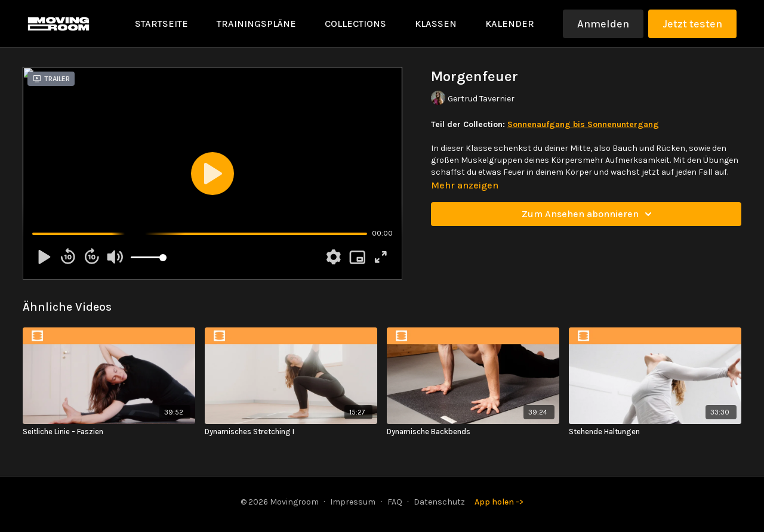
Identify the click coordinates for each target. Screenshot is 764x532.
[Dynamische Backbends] (473, 432)
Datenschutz (439, 502)
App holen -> (499, 502)
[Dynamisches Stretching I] (291, 432)
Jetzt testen (692, 24)
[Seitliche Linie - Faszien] (109, 432)
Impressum (353, 502)
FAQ (395, 502)
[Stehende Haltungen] (655, 432)
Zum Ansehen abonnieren (589, 214)
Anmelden (603, 24)
